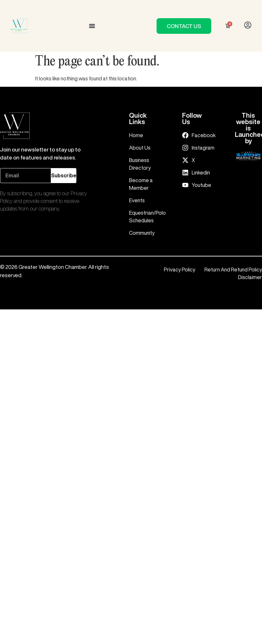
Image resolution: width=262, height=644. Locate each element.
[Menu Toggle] (92, 26)
